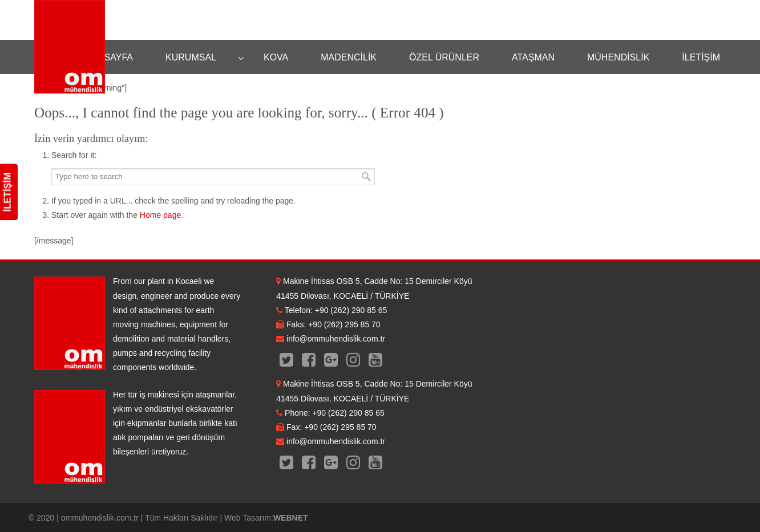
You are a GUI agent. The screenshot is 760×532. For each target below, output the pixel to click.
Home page (160, 215)
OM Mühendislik (70, 47)
